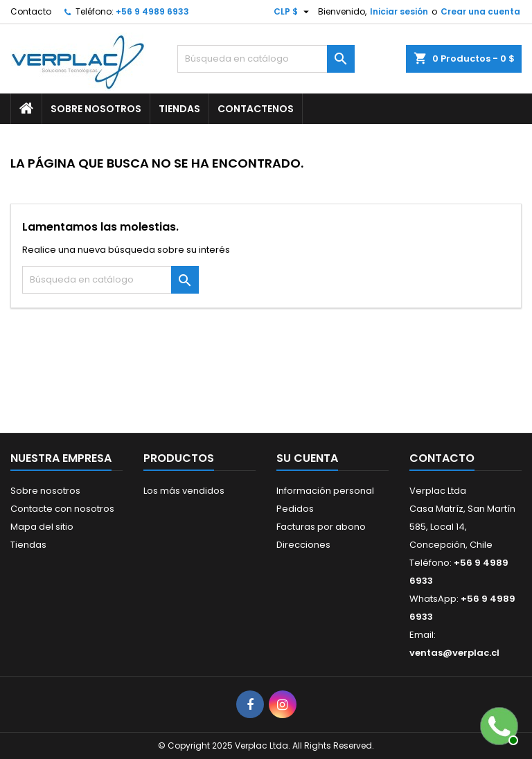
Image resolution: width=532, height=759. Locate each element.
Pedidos (295, 509)
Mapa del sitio (42, 527)
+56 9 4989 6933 (152, 11)
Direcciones (303, 545)
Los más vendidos (184, 491)
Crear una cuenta (480, 11)
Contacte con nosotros (62, 509)
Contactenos (256, 109)
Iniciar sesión (399, 11)
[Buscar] (266, 59)
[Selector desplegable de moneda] (293, 12)
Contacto (31, 11)
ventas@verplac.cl (454, 653)
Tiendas (179, 109)
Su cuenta (307, 458)
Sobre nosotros (96, 109)
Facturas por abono (321, 527)
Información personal (325, 491)
